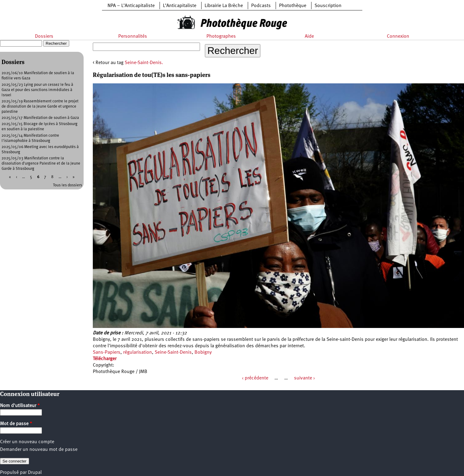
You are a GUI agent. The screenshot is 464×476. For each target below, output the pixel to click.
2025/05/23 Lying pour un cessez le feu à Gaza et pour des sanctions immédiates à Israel (37, 90)
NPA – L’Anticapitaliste (131, 6)
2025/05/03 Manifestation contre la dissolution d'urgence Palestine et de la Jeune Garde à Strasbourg (41, 164)
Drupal (35, 473)
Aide (309, 36)
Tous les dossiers (68, 185)
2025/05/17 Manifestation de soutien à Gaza (40, 118)
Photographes (221, 36)
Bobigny (203, 352)
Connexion (398, 36)
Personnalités (133, 36)
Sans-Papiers (107, 352)
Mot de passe (16, 424)
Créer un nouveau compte (27, 442)
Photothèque (293, 6)
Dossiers (44, 36)
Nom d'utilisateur (20, 406)
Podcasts (261, 6)
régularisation (138, 352)
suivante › (304, 378)
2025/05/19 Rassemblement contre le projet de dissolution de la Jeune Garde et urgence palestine (40, 107)
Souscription (328, 6)
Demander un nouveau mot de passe (39, 450)
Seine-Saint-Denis (173, 352)
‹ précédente (255, 378)
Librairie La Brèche (224, 6)
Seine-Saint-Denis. (144, 63)
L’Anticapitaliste (180, 6)
